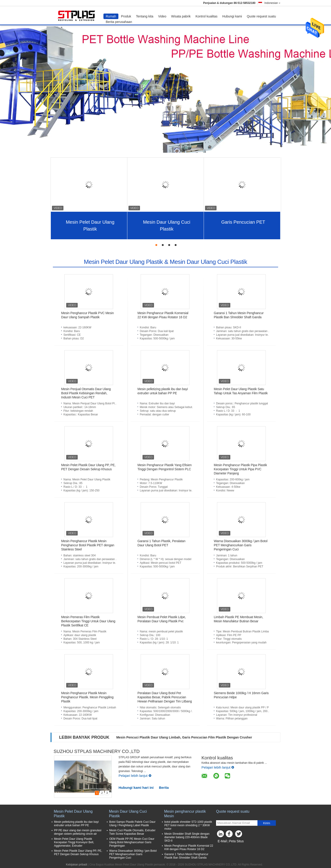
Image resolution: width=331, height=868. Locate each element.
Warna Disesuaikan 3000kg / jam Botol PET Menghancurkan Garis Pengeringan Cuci (241, 545)
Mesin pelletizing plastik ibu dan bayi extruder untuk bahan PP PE (76, 824)
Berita (164, 788)
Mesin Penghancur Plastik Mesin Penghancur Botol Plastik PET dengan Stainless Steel (88, 545)
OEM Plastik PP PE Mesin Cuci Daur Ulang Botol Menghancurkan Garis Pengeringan (132, 842)
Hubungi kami (232, 16)
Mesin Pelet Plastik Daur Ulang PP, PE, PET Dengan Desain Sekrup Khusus (78, 852)
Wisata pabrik (181, 16)
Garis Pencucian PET (243, 222)
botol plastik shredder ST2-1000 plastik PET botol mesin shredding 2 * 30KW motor (188, 825)
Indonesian (272, 3)
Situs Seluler (225, 847)
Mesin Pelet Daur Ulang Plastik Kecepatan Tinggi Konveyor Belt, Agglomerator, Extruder (74, 842)
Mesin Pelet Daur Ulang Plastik (90, 225)
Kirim (267, 823)
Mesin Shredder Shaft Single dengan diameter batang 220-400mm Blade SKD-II (187, 837)
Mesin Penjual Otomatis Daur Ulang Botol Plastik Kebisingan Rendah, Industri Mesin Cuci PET (86, 393)
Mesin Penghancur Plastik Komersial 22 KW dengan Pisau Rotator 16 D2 (189, 847)
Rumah (111, 16)
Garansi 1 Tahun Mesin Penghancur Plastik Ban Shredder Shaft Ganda (186, 856)
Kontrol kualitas (206, 16)
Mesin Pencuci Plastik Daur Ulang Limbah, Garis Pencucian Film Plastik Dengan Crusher (184, 737)
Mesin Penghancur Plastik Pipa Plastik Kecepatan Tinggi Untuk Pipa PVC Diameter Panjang (240, 469)
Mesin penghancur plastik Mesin (185, 814)
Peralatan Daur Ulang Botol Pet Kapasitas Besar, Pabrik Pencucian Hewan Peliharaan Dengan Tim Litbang (165, 697)
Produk (126, 16)
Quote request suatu (261, 16)
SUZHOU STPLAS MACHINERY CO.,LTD (97, 751)
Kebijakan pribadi (77, 865)
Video (162, 16)
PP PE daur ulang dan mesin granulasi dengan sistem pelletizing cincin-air (78, 832)
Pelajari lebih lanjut (135, 776)
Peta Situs (236, 841)
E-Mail (222, 841)
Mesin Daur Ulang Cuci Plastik (167, 225)
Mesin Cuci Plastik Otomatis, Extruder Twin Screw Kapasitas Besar (132, 832)
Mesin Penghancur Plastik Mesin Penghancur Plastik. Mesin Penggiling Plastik (87, 697)
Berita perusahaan (119, 22)
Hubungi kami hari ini (136, 788)
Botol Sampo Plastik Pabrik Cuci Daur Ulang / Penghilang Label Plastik (132, 824)
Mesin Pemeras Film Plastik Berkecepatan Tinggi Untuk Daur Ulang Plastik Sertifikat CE (88, 621)
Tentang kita (145, 16)
